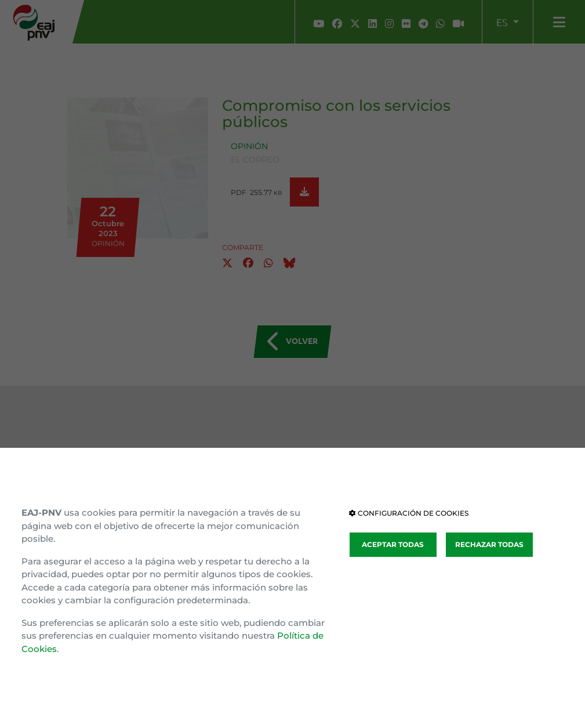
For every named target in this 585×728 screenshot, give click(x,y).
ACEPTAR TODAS (393, 544)
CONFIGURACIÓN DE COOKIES (409, 513)
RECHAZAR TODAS (489, 544)
